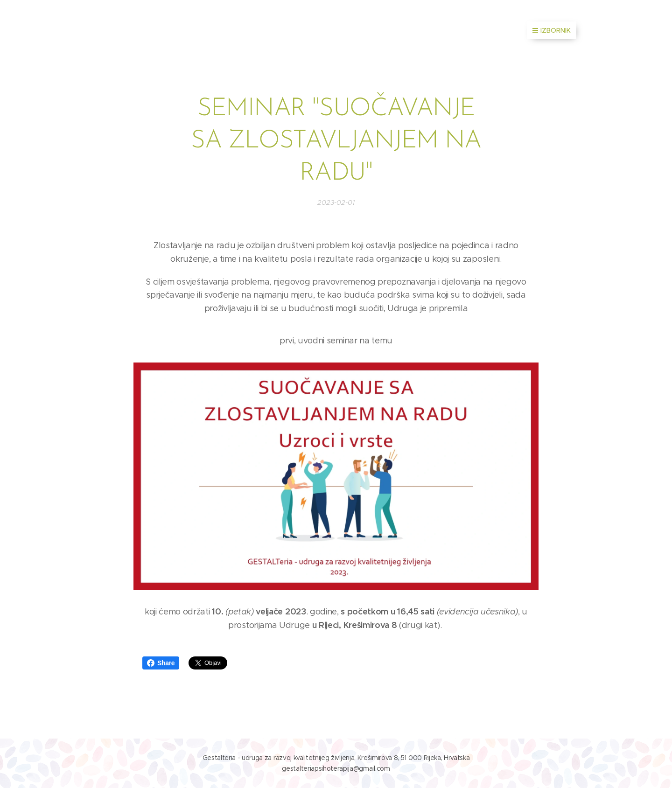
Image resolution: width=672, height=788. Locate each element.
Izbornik (552, 30)
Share (161, 663)
